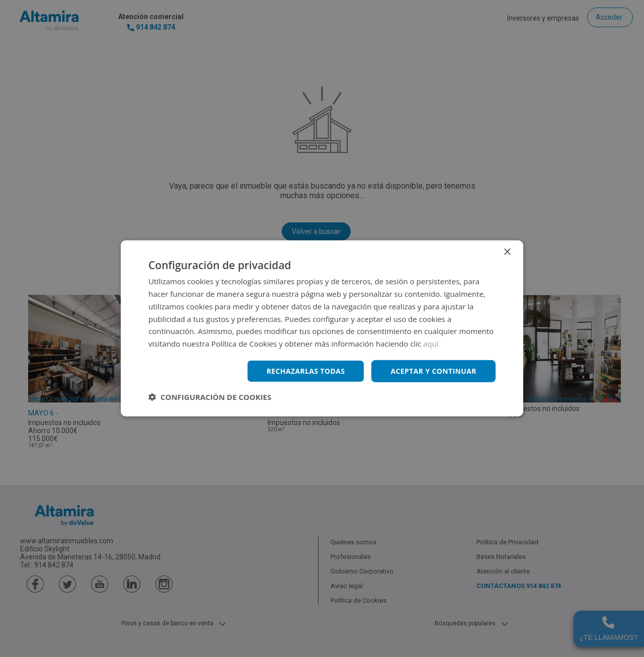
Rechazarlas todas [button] (305, 371)
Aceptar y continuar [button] (433, 371)
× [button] (507, 252)
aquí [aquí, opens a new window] (431, 344)
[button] (210, 397)
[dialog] (322, 328)
